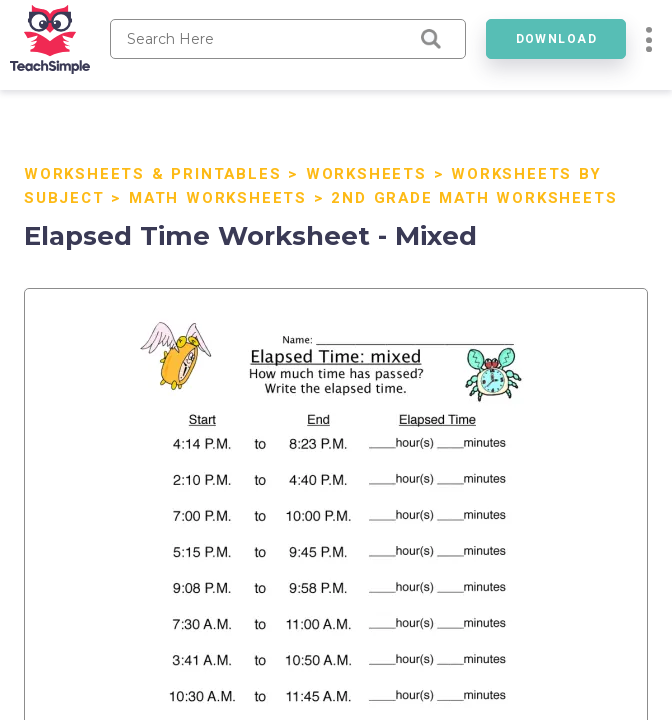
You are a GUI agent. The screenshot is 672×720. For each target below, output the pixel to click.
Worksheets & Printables (152, 174)
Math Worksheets (218, 198)
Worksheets (366, 174)
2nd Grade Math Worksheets (474, 198)
